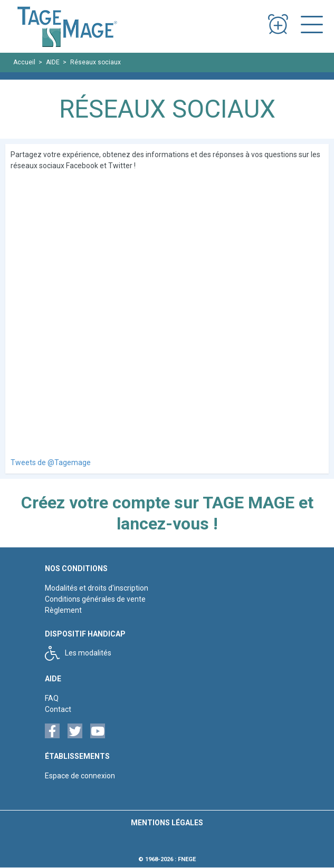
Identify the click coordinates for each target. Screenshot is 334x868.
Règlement (63, 610)
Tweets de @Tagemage (51, 462)
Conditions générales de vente (95, 599)
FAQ (52, 698)
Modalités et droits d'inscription (97, 588)
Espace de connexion (80, 776)
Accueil (24, 62)
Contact (58, 709)
